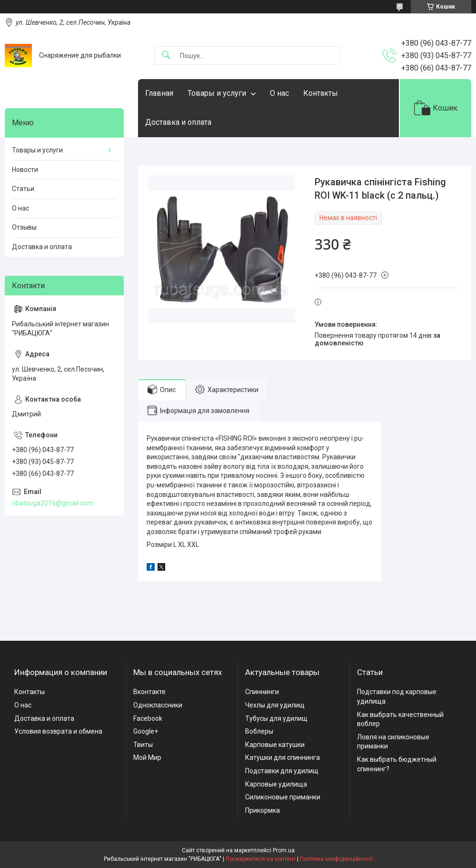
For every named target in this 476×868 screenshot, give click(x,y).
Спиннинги (262, 692)
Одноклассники (158, 705)
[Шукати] (166, 56)
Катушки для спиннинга (283, 757)
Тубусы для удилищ (276, 718)
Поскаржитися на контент (261, 859)
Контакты (321, 93)
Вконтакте (149, 692)
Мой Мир (147, 757)
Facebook (148, 718)
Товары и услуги (217, 93)
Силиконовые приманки (283, 797)
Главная (159, 93)
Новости (25, 170)
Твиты (143, 745)
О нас (279, 93)
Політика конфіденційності (336, 859)
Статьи (23, 189)
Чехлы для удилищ (275, 705)
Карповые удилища (276, 784)
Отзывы (24, 227)
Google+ (146, 731)
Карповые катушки (275, 745)
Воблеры (259, 731)
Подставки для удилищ (282, 771)
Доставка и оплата (178, 122)
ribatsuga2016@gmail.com (53, 503)
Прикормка (263, 810)
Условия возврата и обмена (58, 731)
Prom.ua (284, 850)
